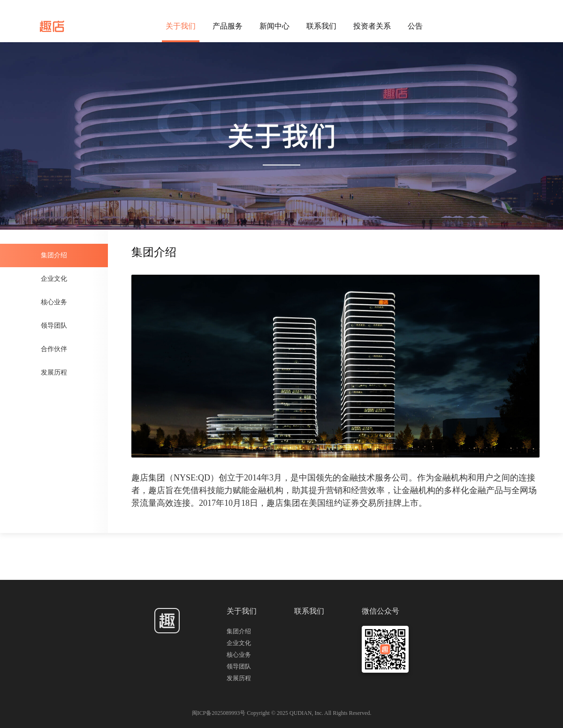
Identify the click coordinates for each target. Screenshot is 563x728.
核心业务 (54, 302)
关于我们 (181, 26)
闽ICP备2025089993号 (220, 713)
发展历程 (54, 372)
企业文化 (54, 279)
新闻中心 (274, 26)
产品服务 (228, 26)
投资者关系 (372, 26)
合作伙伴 (54, 349)
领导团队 (54, 326)
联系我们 (321, 26)
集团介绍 (54, 255)
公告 (415, 26)
